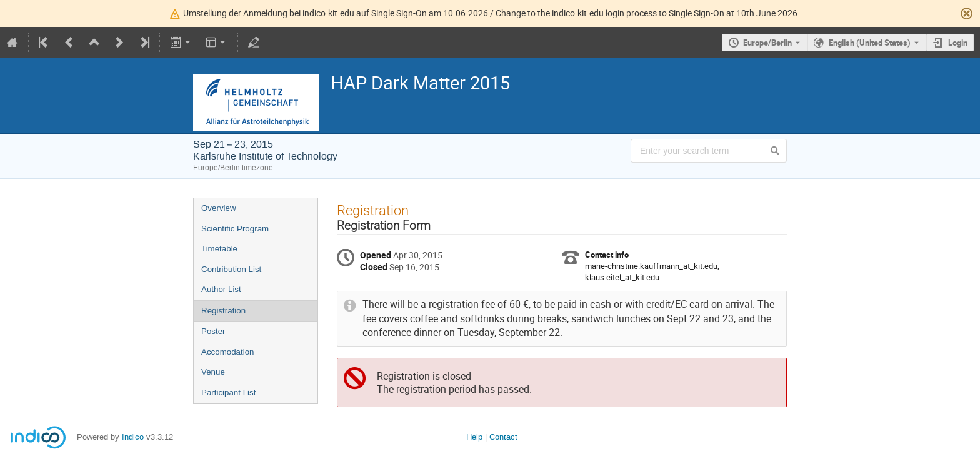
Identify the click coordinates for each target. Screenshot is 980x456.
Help (474, 437)
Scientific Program (235, 229)
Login (958, 43)
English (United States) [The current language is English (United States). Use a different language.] (870, 43)
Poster (213, 331)
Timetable (219, 249)
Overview (219, 208)
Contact (503, 437)
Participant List (228, 393)
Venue (213, 372)
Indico (133, 437)
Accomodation (227, 352)
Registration (223, 311)
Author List (221, 289)
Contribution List (231, 269)
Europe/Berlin (767, 43)
